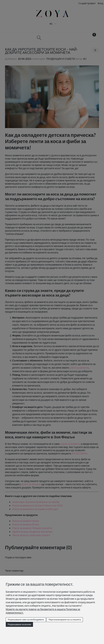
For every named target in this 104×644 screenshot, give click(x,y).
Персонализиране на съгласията (65, 620)
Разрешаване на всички (19, 624)
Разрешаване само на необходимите (26, 620)
